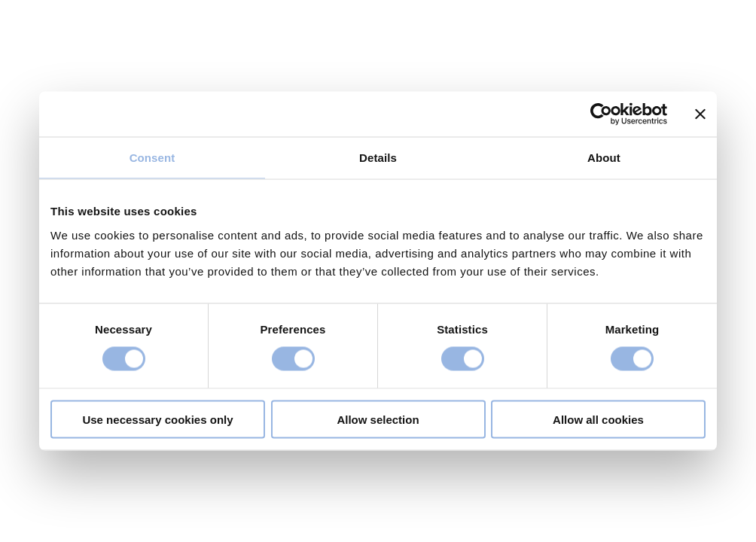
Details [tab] (378, 158)
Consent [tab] (152, 158)
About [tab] (604, 158)
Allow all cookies (598, 419)
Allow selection (378, 419)
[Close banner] (700, 114)
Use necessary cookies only (157, 419)
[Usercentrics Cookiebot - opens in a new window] (601, 114)
